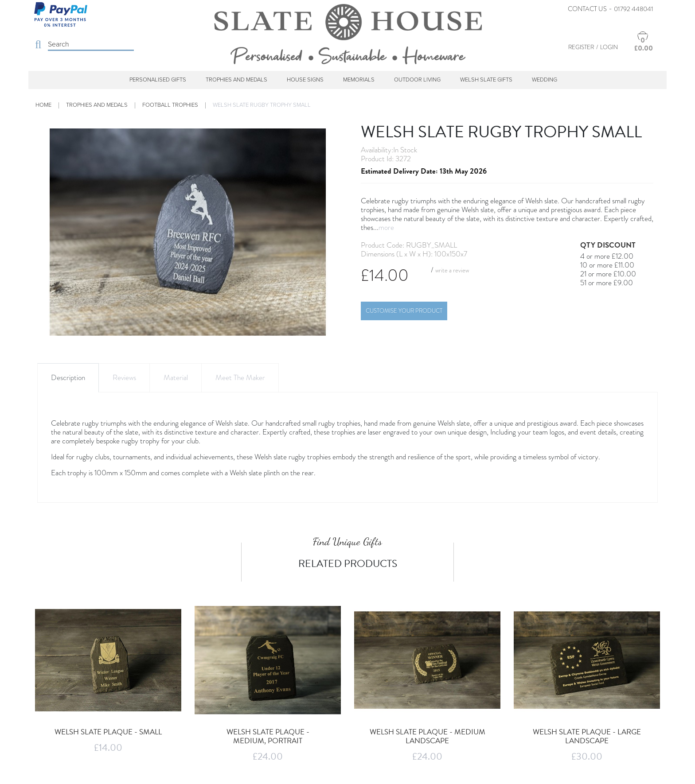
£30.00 (587, 756)
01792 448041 (634, 9)
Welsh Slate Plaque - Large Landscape (587, 736)
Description (68, 378)
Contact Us (587, 9)
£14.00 (108, 747)
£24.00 (268, 756)
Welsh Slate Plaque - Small (108, 732)
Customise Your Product (404, 311)
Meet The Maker (240, 378)
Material (176, 378)
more (386, 227)
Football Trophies (170, 105)
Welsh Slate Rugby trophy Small (262, 105)
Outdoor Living (417, 80)
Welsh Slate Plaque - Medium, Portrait (268, 736)
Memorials (359, 80)
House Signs (305, 80)
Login (609, 47)
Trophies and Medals (236, 80)
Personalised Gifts (158, 80)
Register (581, 47)
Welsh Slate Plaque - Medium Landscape (428, 736)
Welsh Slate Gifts (486, 80)
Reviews (124, 378)
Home (43, 105)
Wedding (545, 80)
